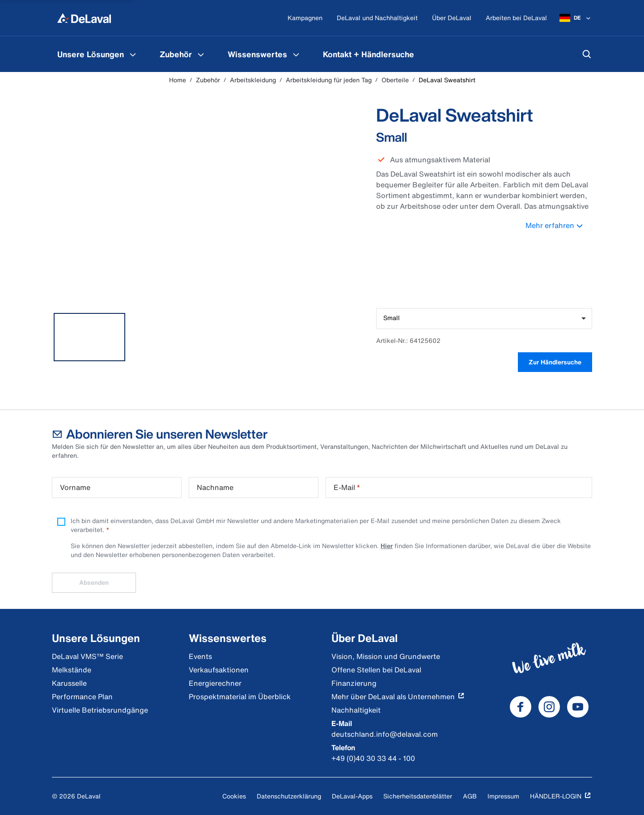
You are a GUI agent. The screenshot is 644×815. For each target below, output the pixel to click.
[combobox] (484, 319)
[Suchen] (587, 54)
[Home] (84, 18)
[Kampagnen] (305, 18)
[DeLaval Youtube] (578, 707)
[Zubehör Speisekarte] (201, 54)
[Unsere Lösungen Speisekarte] (133, 54)
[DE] (576, 18)
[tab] (89, 337)
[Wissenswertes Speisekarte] (296, 54)
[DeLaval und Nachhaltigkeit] (377, 18)
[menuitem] (98, 54)
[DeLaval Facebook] (521, 707)
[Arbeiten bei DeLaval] (516, 18)
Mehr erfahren (559, 225)
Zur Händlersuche (555, 362)
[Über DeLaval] (452, 18)
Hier (387, 546)
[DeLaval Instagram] (549, 707)
